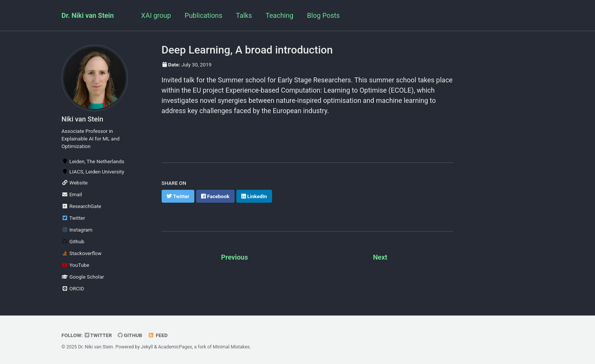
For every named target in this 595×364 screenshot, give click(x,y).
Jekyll (147, 347)
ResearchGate (81, 206)
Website (75, 183)
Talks (244, 15)
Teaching (279, 15)
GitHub (130, 335)
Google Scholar (83, 277)
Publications (204, 15)
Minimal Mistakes (231, 347)
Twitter (73, 218)
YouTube (75, 265)
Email (72, 194)
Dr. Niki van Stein (88, 15)
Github (73, 241)
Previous (234, 257)
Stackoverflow (82, 253)
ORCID (73, 288)
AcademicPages (175, 347)
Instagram (77, 230)
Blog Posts (323, 15)
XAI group (156, 15)
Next (380, 257)
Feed (158, 335)
